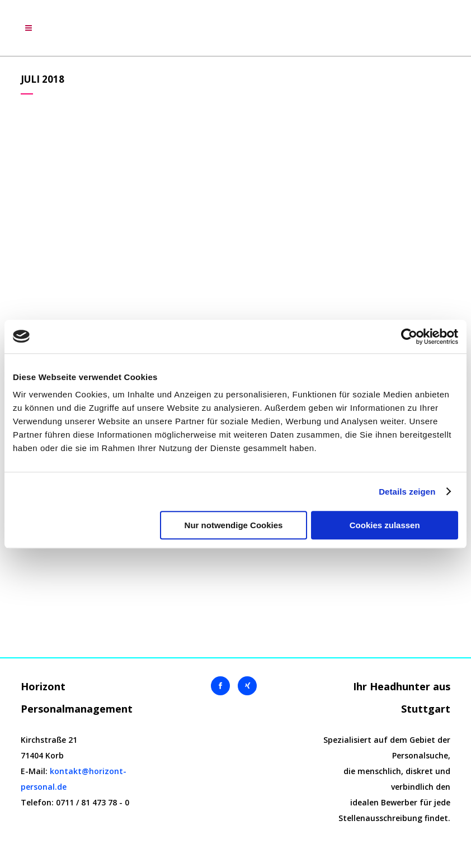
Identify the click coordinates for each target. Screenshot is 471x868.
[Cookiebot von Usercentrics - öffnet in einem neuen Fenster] (409, 336)
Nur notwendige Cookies (234, 525)
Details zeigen (407, 492)
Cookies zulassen (385, 525)
